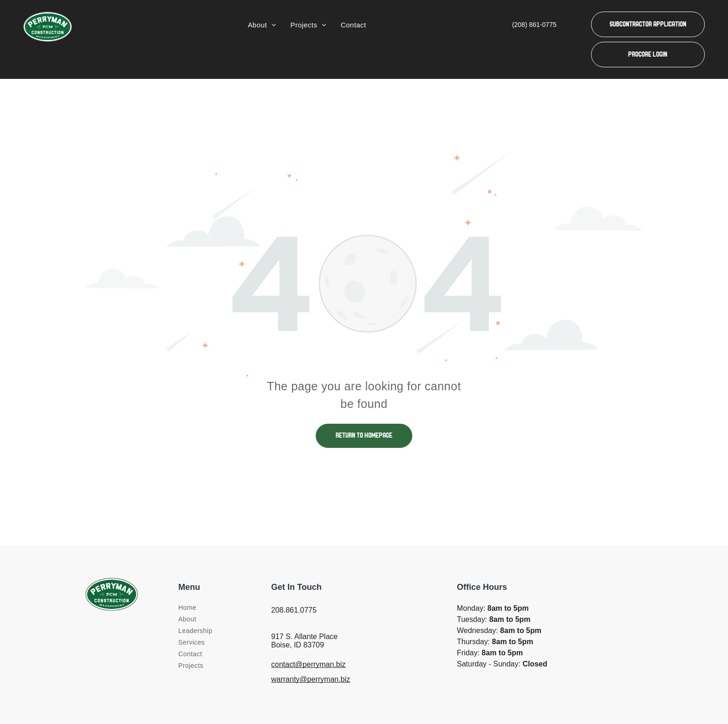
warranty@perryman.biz (311, 679)
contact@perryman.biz (308, 664)
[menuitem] (262, 25)
